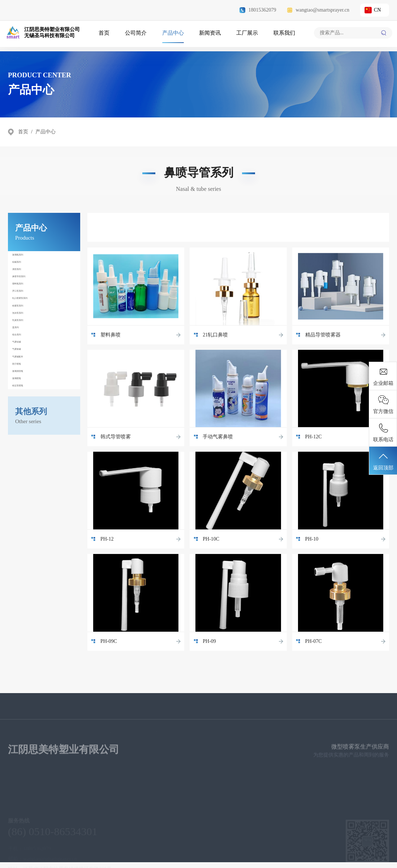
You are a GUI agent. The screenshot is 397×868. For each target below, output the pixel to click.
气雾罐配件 (27, 482)
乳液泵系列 (27, 402)
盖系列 (23, 418)
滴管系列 (25, 291)
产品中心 (173, 35)
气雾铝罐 (25, 450)
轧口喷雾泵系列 (31, 354)
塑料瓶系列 (27, 323)
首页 (107, 35)
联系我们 (282, 35)
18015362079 (258, 10)
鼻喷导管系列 (29, 307)
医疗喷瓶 (25, 498)
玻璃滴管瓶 (27, 514)
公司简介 (137, 35)
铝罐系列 (25, 275)
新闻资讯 (210, 35)
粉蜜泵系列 (27, 370)
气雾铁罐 (25, 466)
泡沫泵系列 (27, 386)
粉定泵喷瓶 (27, 545)
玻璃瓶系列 (27, 259)
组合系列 (25, 434)
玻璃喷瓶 (25, 529)
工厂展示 (246, 35)
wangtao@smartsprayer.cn (318, 10)
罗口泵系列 (27, 339)
